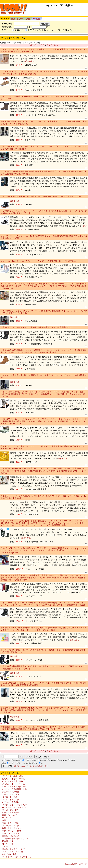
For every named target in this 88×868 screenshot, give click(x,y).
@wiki (73, 760)
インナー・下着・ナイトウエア (15, 839)
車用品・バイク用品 (11, 836)
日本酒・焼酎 (8, 841)
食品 (4, 820)
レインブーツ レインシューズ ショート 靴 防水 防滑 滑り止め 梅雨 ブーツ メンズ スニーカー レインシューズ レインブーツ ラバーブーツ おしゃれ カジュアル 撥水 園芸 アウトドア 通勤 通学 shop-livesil (44, 604)
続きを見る (30, 61)
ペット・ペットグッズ (12, 813)
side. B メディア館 (21, 19)
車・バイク (7, 818)
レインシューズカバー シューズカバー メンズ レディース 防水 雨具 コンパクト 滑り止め (38, 261)
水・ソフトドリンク (11, 800)
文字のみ (43, 760)
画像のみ (52, 760)
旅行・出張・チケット (12, 828)
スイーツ (6, 846)
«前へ (32, 45)
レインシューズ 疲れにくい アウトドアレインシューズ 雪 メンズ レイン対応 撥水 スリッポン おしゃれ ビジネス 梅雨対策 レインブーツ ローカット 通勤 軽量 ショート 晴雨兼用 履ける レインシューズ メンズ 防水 (44, 394)
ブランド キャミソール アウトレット (18, 857)
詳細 (14, 760)
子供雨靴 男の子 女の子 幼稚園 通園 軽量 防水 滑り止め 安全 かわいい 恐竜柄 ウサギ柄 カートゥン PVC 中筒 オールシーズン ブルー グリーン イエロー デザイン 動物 (44, 629)
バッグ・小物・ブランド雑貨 (14, 805)
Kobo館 (37, 19)
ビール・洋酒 (8, 844)
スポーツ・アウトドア (12, 794)
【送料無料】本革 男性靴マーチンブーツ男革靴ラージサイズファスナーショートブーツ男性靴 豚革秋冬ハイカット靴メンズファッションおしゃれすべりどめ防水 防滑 (43, 351)
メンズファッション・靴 (12, 852)
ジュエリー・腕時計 (11, 792)
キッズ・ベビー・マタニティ (14, 787)
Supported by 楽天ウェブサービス (76, 864)
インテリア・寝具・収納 (12, 776)
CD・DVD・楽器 (9, 854)
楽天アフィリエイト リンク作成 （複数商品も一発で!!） (32, 766)
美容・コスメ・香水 (11, 823)
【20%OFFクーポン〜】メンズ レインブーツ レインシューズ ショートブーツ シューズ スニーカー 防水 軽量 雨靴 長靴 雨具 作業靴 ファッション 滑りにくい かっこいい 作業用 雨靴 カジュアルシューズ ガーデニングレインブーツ (44, 421)
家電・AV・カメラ (10, 815)
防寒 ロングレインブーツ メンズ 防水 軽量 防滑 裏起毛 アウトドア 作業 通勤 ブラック (37, 327)
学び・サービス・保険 (12, 831)
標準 (7, 760)
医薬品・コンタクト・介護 (13, 849)
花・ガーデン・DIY (10, 810)
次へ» (56, 45)
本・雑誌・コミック (11, 826)
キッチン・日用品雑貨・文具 (14, 789)
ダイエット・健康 (10, 797)
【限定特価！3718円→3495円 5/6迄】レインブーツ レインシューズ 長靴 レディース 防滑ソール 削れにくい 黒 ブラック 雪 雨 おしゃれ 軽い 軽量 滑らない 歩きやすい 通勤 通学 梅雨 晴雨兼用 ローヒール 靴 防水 (44, 471)
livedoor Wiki (63, 760)
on (42, 763)
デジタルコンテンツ (11, 833)
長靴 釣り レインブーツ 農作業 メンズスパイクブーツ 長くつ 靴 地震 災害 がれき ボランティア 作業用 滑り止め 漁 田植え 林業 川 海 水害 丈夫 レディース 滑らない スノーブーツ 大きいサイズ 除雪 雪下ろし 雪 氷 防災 (44, 710)
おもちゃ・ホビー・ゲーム (13, 779)
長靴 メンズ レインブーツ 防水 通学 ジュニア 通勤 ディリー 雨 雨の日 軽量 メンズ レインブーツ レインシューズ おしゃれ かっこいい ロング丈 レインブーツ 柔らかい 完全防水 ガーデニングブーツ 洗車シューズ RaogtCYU (44, 550)
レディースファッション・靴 (14, 807)
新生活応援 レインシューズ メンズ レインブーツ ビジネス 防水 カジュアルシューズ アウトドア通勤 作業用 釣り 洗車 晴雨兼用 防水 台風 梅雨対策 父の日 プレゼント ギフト (43, 728)
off (37, 763)
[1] (36, 45)
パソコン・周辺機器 (11, 802)
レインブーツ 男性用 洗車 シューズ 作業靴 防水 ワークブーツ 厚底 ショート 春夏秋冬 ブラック (41, 196)
